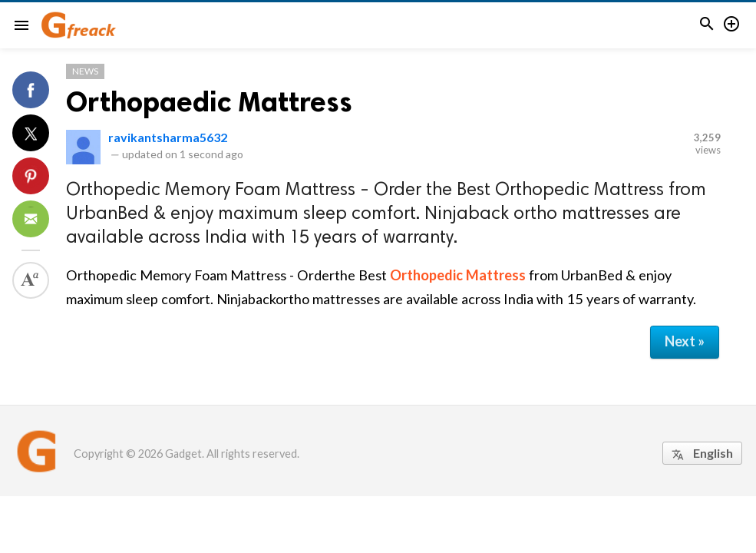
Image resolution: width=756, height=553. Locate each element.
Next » (685, 341)
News (85, 71)
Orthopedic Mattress (458, 275)
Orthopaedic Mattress (209, 102)
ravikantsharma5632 (168, 137)
